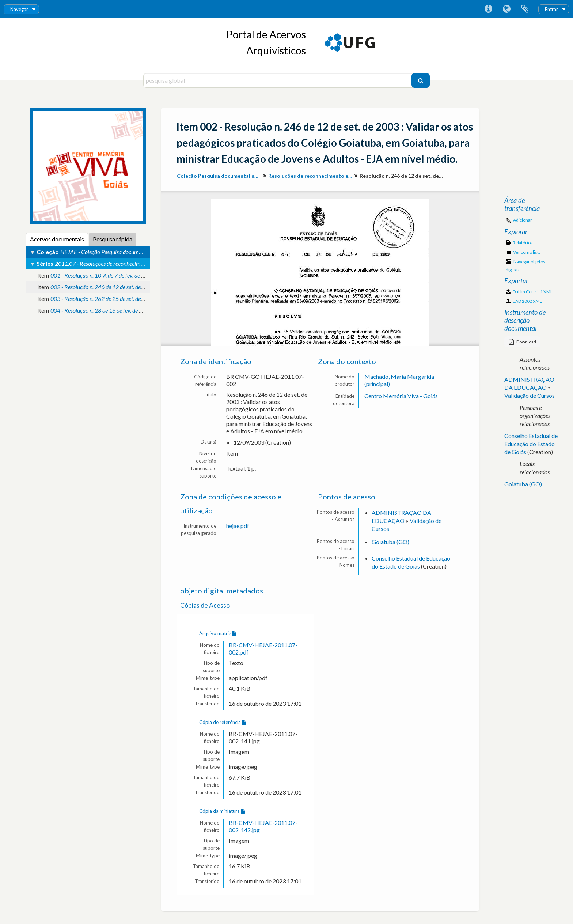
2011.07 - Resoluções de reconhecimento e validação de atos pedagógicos (140, 263)
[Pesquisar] (421, 80)
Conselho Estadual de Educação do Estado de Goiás (531, 444)
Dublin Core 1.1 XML (529, 292)
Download (522, 342)
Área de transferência (525, 9)
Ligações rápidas (488, 9)
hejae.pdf (238, 526)
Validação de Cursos (530, 395)
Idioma (506, 9)
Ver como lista (523, 252)
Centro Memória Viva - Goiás (401, 396)
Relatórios (519, 243)
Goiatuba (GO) (390, 542)
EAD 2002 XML (524, 301)
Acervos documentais (57, 239)
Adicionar (523, 220)
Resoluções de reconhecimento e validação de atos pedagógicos (311, 176)
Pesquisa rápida (113, 239)
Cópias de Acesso (205, 605)
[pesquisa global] (278, 80)
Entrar (551, 9)
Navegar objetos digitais (525, 266)
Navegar (19, 9)
